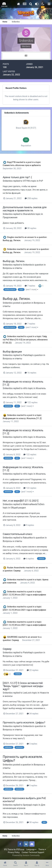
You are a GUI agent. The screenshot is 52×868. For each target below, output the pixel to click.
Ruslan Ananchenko (16, 568)
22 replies (33, 670)
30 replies (31, 228)
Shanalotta (28, 214)
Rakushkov (28, 538)
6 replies (29, 559)
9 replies (29, 525)
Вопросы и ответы (12, 268)
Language (31, 849)
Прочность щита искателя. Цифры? (24, 722)
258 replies (31, 198)
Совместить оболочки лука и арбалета (22, 165)
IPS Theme (9, 849)
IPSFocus (20, 849)
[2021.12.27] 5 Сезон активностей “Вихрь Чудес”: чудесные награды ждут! (23, 686)
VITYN (26, 181)
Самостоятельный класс (18, 534)
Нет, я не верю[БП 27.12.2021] (21, 501)
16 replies (31, 373)
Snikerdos (8, 181)
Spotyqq (27, 805)
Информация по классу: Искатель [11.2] (22, 418)
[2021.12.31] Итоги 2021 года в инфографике (24, 595)
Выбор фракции (12, 352)
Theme (42, 849)
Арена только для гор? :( (17, 177)
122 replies (31, 402)
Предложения (10, 217)
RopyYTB (11, 162)
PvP (41, 181)
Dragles (11, 237)
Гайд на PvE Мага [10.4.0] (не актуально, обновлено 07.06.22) (25, 340)
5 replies (32, 744)
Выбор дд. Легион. (12, 240)
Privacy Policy (14, 852)
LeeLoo (26, 693)
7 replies (30, 286)
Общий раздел (18, 508)
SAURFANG (12, 637)
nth (24, 388)
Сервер (17, 571)
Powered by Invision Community (26, 855)
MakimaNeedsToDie (33, 504)
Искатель (41, 388)
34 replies (33, 714)
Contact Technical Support (33, 852)
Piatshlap (28, 355)
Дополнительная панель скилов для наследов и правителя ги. (25, 209)
